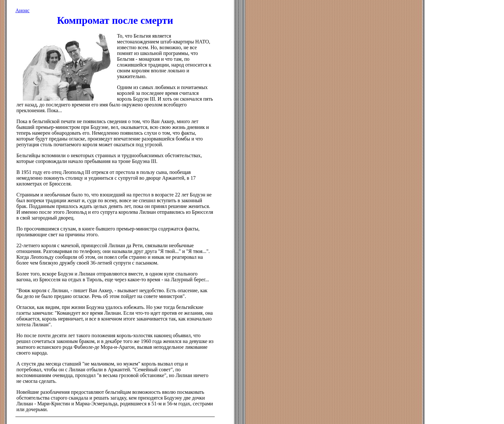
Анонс (22, 10)
